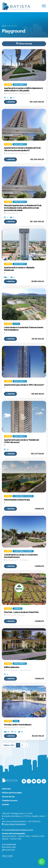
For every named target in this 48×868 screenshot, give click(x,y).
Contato (6, 804)
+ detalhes (10, 102)
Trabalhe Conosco (10, 801)
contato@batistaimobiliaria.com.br (19, 830)
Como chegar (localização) (15, 824)
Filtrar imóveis (24, 44)
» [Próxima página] (26, 745)
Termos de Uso (8, 797)
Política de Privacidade (12, 793)
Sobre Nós (6, 789)
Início (4, 26)
